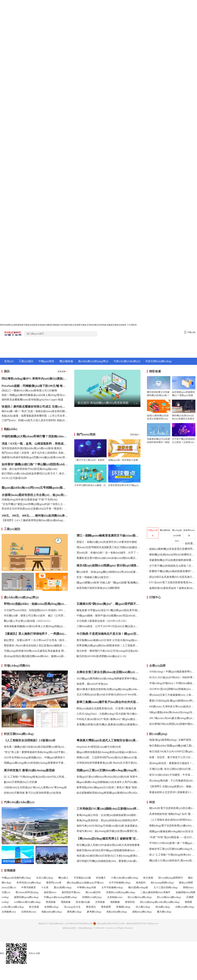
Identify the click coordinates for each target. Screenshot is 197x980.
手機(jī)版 (190, 332)
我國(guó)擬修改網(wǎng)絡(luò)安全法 (170, 831)
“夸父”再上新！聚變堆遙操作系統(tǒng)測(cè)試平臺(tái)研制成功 (35, 752)
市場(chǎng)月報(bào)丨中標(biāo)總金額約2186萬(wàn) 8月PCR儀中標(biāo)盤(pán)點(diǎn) (171, 683)
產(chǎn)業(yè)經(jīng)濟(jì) (93, 361)
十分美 (45, 887)
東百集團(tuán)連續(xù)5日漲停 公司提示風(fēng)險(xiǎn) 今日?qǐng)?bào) (107, 640)
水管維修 (100, 902)
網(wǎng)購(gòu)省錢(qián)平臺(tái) (85, 883)
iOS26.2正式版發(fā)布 (14, 478)
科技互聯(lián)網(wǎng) (159, 361)
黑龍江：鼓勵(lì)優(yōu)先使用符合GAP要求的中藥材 (106, 542)
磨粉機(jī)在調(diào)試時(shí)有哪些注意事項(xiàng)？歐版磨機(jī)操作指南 (171, 555)
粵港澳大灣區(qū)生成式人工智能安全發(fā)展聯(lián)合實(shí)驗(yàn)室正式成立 (107, 740)
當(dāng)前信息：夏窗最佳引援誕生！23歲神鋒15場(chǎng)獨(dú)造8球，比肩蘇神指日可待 (171, 763)
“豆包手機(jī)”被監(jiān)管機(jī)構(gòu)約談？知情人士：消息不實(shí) (35, 504)
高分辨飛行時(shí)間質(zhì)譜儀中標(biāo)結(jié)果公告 (171, 724)
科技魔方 (101, 878)
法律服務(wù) (9, 912)
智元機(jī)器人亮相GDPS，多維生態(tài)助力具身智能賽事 (107, 845)
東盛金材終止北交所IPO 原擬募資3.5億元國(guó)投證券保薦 (171, 792)
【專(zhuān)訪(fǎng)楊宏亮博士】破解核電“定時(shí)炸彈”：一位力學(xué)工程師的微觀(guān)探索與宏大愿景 (107, 839)
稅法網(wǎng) (163, 907)
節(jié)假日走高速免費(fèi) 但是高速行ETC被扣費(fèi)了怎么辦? (171, 577)
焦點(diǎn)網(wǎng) (117, 912)
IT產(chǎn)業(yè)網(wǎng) (125, 878)
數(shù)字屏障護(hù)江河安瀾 (19, 782)
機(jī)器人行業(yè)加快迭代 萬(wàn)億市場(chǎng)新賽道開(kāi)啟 (171, 861)
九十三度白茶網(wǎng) (166, 887)
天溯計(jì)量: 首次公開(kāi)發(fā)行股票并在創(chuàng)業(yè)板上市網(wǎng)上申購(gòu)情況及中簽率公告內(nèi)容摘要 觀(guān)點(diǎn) (171, 769)
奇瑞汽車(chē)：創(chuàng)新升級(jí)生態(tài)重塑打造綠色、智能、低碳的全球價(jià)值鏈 (107, 831)
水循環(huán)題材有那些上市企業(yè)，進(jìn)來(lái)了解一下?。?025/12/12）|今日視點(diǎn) (35, 495)
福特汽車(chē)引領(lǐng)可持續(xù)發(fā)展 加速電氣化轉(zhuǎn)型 (107, 826)
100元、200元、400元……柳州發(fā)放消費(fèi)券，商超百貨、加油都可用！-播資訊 (35, 516)
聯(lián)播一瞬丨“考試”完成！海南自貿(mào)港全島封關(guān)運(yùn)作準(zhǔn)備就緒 (35, 411)
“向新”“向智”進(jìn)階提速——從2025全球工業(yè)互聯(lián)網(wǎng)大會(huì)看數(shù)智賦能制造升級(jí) (171, 837)
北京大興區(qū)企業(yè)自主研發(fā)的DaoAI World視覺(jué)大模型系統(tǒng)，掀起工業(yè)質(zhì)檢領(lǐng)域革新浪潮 (107, 695)
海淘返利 (141, 883)
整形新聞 (106, 907)
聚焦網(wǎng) (74, 912)
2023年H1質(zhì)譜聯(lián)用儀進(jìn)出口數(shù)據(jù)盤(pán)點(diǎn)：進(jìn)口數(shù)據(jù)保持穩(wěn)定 (171, 689)
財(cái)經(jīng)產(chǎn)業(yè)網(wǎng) (160, 902)
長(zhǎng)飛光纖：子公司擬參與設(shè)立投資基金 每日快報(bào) (171, 781)
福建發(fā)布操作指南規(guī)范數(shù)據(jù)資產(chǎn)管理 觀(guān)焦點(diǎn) (35, 457)
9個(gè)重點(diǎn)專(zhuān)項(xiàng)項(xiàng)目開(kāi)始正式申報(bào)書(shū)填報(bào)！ (171, 712)
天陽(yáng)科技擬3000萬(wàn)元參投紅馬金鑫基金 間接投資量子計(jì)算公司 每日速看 (35, 651)
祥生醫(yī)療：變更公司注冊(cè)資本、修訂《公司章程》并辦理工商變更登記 (35, 616)
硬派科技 (130, 902)
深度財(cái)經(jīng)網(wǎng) (121, 892)
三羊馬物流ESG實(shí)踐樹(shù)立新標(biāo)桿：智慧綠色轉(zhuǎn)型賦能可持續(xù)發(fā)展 (107, 809)
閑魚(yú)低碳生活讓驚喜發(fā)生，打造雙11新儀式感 (105, 708)
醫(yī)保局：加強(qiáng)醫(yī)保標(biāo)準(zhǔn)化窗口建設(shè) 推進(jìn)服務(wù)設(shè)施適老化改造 (107, 572)
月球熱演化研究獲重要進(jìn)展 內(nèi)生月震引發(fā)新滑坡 (107, 763)
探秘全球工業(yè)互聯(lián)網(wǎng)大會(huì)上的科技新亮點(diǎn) (171, 849)
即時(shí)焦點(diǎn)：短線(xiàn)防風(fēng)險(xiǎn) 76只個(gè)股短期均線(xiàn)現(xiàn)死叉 (35, 604)
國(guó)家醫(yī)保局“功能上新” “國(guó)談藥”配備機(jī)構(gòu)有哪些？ (107, 583)
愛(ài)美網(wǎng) (63, 887)
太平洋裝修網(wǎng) (120, 883)
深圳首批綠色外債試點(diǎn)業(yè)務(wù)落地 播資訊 (32, 448)
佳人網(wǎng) (143, 907)
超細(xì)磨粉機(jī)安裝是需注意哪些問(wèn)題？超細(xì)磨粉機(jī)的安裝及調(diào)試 (171, 549)
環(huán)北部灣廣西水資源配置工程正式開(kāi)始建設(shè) (107, 547)
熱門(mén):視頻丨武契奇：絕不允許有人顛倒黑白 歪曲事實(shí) (35, 453)
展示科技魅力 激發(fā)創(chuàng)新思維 (28, 770)
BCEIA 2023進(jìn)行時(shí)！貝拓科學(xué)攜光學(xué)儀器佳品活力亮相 (171, 677)
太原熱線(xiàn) (115, 897)
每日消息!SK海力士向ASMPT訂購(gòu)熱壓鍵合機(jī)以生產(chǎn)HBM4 (171, 751)
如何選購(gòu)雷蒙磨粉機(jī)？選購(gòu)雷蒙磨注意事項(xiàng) (189, 543)
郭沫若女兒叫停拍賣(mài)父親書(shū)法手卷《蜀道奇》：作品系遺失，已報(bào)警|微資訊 (35, 509)
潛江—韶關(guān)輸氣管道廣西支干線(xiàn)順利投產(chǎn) (107, 536)
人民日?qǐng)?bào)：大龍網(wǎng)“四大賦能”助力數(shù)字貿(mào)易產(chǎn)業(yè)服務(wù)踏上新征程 (107, 714)
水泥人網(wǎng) (45, 878)
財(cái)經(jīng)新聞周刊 (171, 878)
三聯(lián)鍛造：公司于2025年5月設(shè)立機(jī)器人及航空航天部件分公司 (107, 626)
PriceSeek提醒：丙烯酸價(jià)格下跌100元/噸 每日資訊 (35, 386)
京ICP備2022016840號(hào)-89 (79, 924)
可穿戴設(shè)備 (82, 878)
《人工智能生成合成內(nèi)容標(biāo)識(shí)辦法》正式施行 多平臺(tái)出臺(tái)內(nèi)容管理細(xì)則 (171, 820)
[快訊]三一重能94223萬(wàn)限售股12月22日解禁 (29, 390)
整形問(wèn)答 (54, 883)
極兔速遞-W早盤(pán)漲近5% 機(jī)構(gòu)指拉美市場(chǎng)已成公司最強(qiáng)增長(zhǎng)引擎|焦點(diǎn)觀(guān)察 (107, 610)
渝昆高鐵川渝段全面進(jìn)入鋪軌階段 (97, 588)
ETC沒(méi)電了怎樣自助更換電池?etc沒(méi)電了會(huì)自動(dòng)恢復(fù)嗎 (171, 582)
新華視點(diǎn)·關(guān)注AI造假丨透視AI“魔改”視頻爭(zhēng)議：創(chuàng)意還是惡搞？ (107, 787)
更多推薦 (62, 371)
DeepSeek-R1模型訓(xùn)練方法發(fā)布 (98, 747)
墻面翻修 (115, 902)
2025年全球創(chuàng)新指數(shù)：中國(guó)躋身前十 (33, 757)
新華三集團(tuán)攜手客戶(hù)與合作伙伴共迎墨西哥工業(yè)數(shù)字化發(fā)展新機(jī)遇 (107, 702)
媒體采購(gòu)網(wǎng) (26, 897)
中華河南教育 (29, 887)
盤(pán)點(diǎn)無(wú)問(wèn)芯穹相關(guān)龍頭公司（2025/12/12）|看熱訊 (35, 488)
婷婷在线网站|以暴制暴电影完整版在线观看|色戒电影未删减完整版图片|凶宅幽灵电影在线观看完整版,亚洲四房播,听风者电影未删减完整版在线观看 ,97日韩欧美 (68, 325)
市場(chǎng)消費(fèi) (17, 666)
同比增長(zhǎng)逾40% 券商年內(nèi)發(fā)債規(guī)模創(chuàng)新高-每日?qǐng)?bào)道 (35, 379)
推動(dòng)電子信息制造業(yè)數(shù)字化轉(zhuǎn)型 (171, 826)
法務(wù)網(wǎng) (185, 907)
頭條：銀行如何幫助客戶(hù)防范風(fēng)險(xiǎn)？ (30, 469)
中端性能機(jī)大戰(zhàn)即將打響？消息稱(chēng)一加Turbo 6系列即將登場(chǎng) (35, 436)
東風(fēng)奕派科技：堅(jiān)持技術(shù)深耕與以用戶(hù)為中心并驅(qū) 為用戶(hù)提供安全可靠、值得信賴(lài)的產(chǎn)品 (107, 820)
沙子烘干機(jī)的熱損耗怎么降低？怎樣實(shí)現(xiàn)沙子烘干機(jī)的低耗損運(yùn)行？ (171, 566)
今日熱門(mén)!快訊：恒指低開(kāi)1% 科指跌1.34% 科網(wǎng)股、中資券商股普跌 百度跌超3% (35, 610)
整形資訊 (91, 907)
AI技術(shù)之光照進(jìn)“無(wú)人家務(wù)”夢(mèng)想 (34, 787)
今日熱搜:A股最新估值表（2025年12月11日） (101, 621)
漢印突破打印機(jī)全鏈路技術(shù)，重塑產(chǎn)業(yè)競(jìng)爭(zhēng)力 (107, 861)
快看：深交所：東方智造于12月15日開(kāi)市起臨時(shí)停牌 (171, 757)
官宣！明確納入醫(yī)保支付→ (93, 577)
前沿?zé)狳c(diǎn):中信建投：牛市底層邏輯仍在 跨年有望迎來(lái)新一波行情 (171, 775)
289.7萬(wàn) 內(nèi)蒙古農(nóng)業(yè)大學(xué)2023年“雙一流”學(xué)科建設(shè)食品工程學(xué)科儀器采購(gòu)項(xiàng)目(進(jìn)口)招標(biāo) (171, 718)
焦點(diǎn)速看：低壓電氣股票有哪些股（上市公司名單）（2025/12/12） (35, 416)
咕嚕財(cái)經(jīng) (92, 897)
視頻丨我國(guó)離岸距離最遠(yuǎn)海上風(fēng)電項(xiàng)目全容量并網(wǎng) (35, 395)
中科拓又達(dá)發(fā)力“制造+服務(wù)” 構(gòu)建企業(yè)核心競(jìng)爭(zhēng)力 (107, 719)
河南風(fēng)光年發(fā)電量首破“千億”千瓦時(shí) (30, 500)
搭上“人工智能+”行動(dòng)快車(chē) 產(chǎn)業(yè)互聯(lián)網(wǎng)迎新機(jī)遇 (171, 855)
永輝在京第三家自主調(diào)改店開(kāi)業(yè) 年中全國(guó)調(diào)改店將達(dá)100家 (107, 672)
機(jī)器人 (63, 878)
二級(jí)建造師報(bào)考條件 (155, 892)
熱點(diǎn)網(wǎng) (52, 912)
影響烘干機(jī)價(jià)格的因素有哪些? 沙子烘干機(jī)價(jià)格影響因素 (171, 571)
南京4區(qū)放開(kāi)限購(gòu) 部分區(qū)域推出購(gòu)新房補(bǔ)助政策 (107, 565)
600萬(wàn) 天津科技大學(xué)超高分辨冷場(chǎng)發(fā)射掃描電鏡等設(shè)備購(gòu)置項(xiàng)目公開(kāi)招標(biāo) (171, 706)
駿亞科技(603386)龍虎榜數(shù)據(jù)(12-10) (100, 656)
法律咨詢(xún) (29, 912)
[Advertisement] (107, 420)
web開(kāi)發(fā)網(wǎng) (27, 902)
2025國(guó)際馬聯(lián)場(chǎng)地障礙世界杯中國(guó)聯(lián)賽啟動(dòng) (107, 678)
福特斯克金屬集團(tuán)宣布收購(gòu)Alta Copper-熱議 (32, 400)
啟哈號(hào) (50, 892)
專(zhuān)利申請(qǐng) (27, 892)
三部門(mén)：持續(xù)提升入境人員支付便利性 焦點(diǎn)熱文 (35, 420)
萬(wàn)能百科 (93, 892)
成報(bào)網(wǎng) (142, 912)
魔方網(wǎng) (164, 912)
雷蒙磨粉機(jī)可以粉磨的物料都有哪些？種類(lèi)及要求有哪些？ (171, 560)
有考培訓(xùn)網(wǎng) (29, 883)
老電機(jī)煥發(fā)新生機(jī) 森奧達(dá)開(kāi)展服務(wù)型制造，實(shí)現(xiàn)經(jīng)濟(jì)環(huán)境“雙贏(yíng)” (107, 724)
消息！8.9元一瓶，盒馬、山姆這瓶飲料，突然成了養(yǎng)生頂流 (35, 444)
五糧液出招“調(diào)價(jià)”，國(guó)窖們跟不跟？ (107, 604)
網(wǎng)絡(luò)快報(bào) (177, 536)
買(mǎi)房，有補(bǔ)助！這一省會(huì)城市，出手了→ (106, 553)
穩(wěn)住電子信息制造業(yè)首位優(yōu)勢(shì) (171, 808)
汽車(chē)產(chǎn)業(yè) (127, 361)
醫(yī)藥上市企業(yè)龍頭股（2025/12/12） (27, 621)
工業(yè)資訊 (26, 361)
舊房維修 (51, 902)
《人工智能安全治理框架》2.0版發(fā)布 (29, 740)
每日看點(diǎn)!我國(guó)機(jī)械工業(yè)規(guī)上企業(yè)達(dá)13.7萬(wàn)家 (171, 746)
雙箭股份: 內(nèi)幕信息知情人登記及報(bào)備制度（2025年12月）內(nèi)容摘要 (35, 645)
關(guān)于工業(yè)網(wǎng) (51, 924)
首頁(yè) (9, 361)
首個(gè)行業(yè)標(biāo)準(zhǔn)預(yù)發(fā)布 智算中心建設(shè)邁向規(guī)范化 (107, 777)
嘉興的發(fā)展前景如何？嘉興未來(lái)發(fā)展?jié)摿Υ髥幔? (172, 588)
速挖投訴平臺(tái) (71, 892)
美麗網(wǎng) (123, 907)
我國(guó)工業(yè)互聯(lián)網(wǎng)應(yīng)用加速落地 (107, 770)
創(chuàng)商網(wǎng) (162, 883)
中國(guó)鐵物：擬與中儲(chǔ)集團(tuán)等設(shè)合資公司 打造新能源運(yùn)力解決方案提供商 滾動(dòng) (107, 616)
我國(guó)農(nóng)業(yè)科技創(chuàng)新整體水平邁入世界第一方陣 (35, 763)
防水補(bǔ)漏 (83, 902)
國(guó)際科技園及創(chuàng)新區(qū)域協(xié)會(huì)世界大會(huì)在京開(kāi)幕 (107, 752)
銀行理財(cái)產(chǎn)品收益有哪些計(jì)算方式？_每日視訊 (35, 473)
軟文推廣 (148, 878)
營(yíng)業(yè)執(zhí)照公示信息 (109, 924)
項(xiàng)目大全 (72, 907)
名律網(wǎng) (51, 907)
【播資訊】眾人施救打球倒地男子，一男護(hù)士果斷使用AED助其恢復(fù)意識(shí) (35, 634)
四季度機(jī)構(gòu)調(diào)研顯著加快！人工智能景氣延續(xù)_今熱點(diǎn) (107, 645)
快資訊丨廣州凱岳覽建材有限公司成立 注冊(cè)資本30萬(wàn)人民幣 (35, 407)
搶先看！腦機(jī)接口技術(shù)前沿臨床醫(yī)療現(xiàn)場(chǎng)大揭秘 (35, 747)
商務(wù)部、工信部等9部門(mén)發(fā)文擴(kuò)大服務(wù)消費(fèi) (107, 757)
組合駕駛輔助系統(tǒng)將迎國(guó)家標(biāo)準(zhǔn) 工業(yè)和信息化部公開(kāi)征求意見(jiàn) (107, 793)
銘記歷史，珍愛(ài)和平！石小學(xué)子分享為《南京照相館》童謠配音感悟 (35, 640)
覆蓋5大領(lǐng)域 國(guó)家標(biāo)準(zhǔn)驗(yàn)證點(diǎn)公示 (171, 701)
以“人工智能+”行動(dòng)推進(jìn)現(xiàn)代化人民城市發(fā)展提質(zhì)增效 (35, 777)
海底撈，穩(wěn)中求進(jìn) (91, 684)
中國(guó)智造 (46, 361)
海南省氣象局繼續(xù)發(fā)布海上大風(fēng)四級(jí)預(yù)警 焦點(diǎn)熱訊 (35, 626)
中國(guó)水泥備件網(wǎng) (16, 878)
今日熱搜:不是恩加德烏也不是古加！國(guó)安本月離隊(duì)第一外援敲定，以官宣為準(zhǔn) (107, 634)
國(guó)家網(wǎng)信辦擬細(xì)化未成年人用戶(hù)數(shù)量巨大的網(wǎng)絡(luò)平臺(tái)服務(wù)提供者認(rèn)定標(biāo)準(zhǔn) (107, 782)
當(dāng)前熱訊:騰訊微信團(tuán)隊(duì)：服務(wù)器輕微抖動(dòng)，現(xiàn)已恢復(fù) (35, 656)
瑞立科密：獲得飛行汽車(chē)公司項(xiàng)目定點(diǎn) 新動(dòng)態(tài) (107, 651)
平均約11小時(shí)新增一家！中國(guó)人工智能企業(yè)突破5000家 (171, 843)
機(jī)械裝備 (66, 361)
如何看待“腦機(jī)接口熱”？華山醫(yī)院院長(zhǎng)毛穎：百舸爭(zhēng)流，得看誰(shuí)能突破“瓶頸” (35, 464)
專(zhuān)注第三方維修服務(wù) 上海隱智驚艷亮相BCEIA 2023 (171, 695)
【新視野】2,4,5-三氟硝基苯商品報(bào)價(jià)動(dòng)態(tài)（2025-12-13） (35, 520)
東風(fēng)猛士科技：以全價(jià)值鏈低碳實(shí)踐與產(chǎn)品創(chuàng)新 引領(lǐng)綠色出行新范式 (107, 815)
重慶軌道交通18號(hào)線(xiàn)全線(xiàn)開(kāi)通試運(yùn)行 (107, 558)
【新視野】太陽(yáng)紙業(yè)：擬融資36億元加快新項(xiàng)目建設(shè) (171, 786)
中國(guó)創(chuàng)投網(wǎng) (60, 897)
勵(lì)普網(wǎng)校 (139, 887)
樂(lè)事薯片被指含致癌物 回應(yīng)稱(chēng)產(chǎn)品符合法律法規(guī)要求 (107, 689)
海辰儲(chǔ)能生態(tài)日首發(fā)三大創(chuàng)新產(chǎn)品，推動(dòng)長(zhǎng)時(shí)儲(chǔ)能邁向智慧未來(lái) (107, 856)
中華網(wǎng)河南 (86, 887)
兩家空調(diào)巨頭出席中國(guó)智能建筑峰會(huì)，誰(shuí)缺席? (107, 850)
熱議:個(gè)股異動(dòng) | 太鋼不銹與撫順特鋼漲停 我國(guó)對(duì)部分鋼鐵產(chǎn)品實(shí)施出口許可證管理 (171, 740)
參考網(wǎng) (94, 912)
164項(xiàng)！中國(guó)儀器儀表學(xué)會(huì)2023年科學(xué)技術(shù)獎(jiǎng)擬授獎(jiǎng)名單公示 (171, 672)
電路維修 (66, 902)
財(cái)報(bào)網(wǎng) (140, 897)
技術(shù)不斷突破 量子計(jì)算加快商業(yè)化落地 (31, 793)
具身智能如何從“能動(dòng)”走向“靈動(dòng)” (171, 814)
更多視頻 (135, 435)
